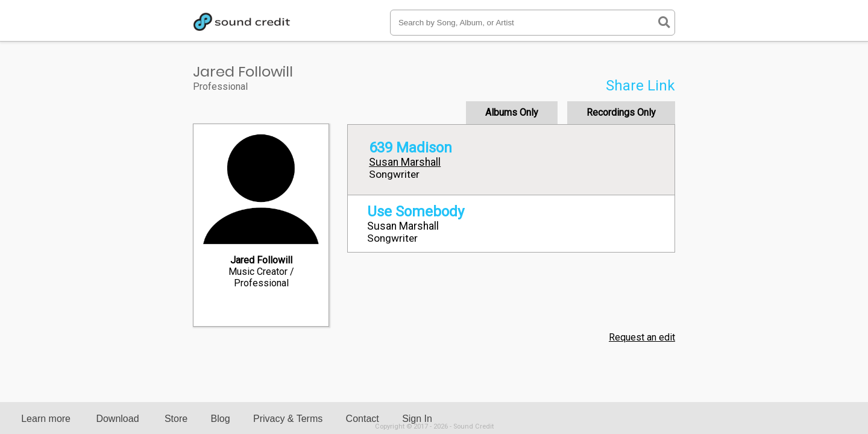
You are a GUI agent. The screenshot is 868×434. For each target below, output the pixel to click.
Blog (221, 419)
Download (117, 419)
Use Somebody (416, 212)
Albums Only (512, 112)
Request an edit (642, 337)
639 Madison (410, 148)
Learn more (46, 419)
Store (176, 419)
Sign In (417, 419)
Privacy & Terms (288, 419)
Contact (363, 419)
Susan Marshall (405, 162)
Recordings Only (621, 112)
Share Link (640, 86)
